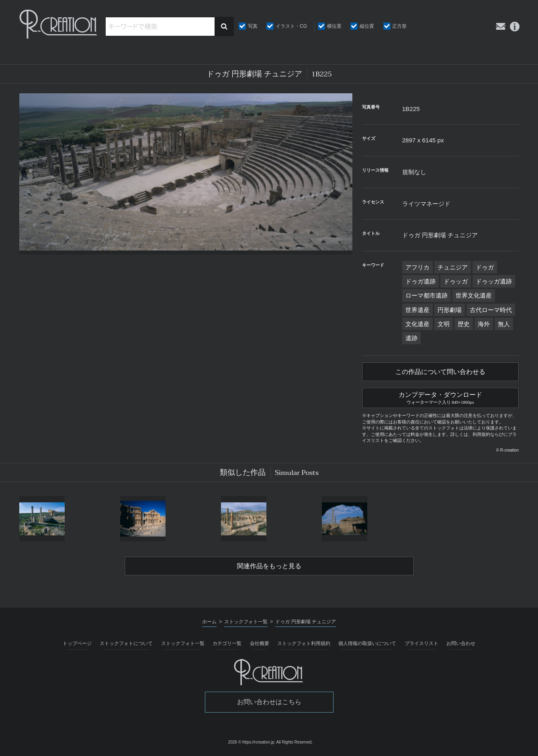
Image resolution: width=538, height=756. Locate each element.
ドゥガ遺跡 (420, 281)
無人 (504, 324)
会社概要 (260, 643)
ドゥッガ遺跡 (494, 281)
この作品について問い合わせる (440, 372)
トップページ (77, 643)
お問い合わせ (461, 643)
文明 (444, 324)
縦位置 (367, 26)
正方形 (399, 26)
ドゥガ (485, 267)
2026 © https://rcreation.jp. (252, 742)
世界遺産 (417, 310)
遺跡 (411, 338)
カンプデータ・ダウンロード (440, 397)
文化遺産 (417, 324)
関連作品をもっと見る (269, 566)
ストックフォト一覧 (183, 643)
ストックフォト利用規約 (304, 643)
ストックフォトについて (126, 643)
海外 (484, 324)
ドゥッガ (456, 281)
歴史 (464, 324)
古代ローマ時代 (491, 310)
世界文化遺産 (474, 295)
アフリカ (417, 267)
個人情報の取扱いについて (367, 643)
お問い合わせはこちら (269, 702)
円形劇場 (450, 310)
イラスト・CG (291, 26)
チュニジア (453, 267)
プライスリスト (421, 643)
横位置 (334, 26)
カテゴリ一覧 (227, 643)
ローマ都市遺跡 (427, 295)
